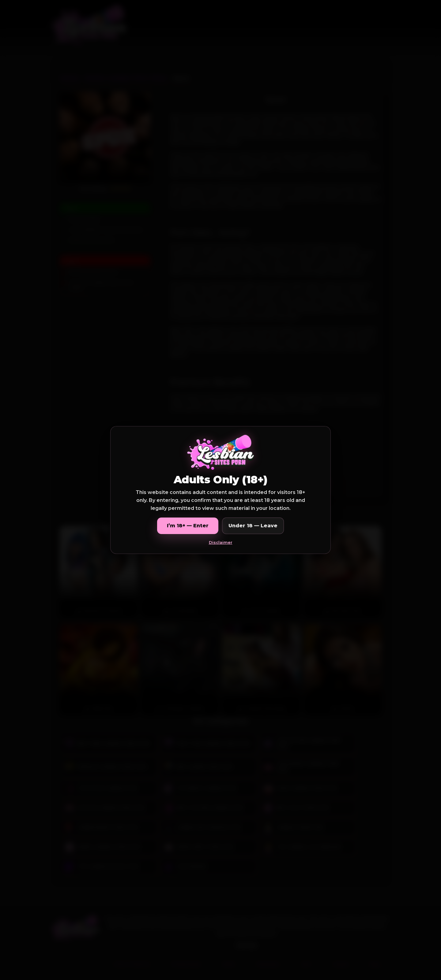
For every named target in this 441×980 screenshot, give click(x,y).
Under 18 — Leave (253, 526)
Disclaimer (221, 542)
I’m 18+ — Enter (188, 526)
